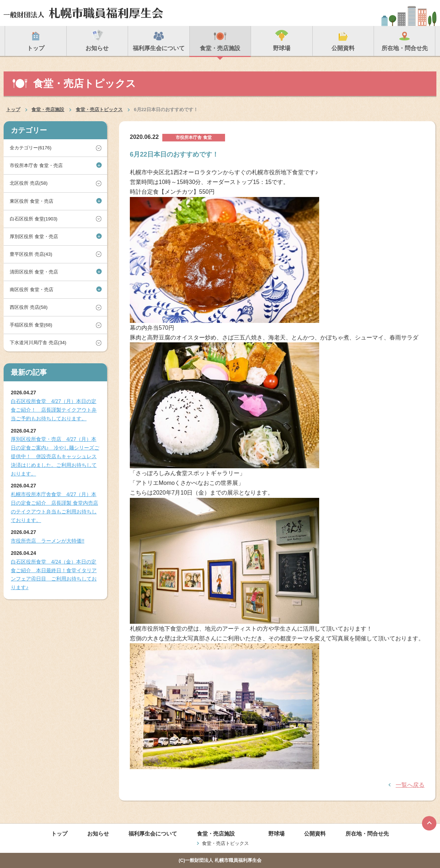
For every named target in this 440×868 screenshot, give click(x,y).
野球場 (276, 834)
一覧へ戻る (410, 785)
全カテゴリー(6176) (31, 148)
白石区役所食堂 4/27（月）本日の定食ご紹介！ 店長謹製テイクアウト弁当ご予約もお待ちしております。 (54, 410)
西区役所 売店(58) (29, 307)
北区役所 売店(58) (29, 183)
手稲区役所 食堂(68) (31, 325)
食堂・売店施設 (48, 109)
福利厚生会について (153, 834)
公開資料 (315, 834)
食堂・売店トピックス (99, 109)
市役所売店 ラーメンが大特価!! (48, 541)
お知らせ (98, 834)
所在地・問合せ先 (367, 834)
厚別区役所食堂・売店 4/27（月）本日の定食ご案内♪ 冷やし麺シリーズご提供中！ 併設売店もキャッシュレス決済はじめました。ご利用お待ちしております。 (55, 456)
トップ (13, 109)
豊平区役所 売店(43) (31, 254)
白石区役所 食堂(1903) (34, 219)
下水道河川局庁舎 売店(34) (38, 343)
